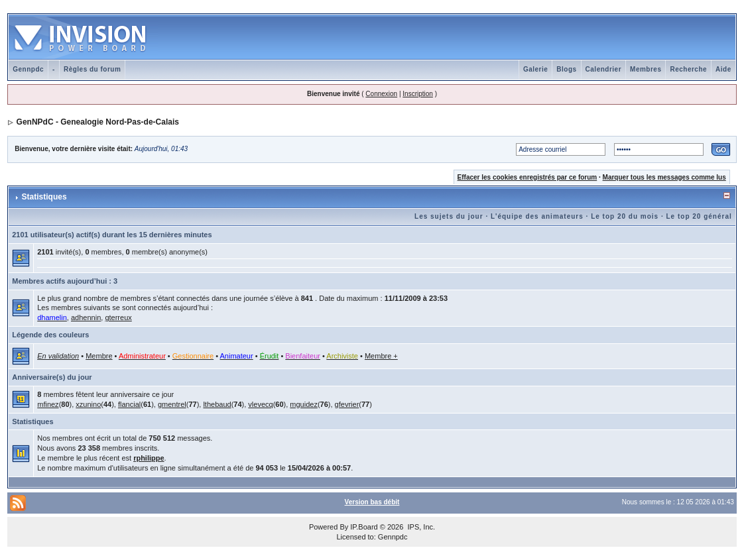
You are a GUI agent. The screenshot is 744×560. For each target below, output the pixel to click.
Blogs (566, 69)
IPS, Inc (420, 527)
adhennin (86, 317)
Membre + (381, 356)
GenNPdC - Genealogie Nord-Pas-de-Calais (98, 122)
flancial (129, 404)
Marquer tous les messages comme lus (664, 177)
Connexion (381, 94)
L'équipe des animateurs (537, 216)
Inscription (418, 94)
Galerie (535, 69)
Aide (723, 69)
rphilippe (149, 458)
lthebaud (217, 404)
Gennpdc (28, 69)
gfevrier (347, 404)
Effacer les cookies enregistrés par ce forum (527, 177)
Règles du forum (92, 69)
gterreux (118, 317)
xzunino (88, 404)
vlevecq (260, 404)
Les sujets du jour (449, 216)
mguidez (304, 404)
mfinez (48, 404)
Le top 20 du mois (625, 216)
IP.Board (364, 527)
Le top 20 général (699, 216)
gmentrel (172, 404)
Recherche (688, 69)
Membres (646, 69)
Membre (99, 356)
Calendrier (603, 69)
